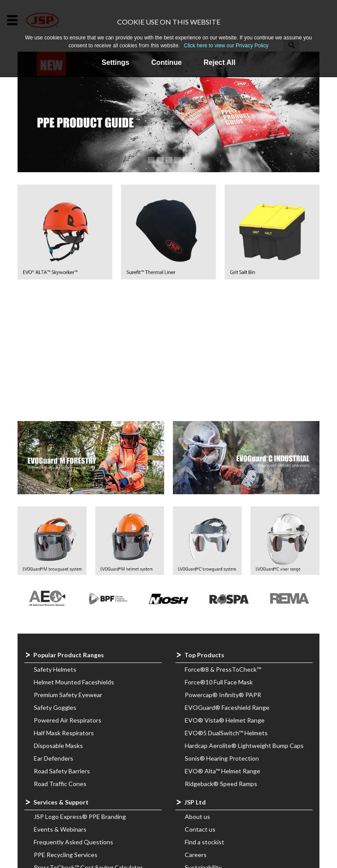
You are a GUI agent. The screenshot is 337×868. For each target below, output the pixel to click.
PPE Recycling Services (66, 855)
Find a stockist (204, 842)
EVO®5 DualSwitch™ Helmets (226, 733)
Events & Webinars (60, 829)
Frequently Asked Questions (73, 842)
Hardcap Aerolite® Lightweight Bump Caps (244, 746)
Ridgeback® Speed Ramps (221, 784)
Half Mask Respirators (64, 733)
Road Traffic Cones (60, 784)
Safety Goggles (55, 707)
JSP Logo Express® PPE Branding (80, 817)
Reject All (219, 62)
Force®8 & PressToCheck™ (223, 669)
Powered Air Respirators (68, 720)
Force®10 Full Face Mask (219, 682)
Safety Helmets (55, 669)
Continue (167, 62)
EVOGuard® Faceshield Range (227, 707)
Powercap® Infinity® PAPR (223, 695)
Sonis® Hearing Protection (222, 758)
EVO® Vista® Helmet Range (225, 720)
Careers (196, 855)
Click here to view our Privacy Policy (226, 46)
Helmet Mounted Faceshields (74, 682)
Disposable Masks (58, 746)
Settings (116, 62)
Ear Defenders (54, 758)
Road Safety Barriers (62, 771)
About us (197, 817)
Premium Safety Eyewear (68, 695)
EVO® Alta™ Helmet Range (222, 771)
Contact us (200, 829)
